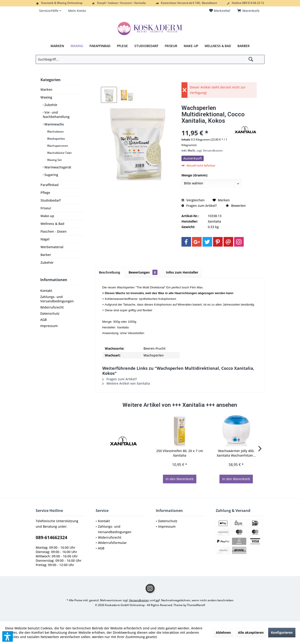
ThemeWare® (196, 605)
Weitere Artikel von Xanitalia (126, 383)
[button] (8, 636)
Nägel (45, 239)
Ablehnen (223, 632)
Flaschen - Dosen (54, 231)
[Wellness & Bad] (218, 46)
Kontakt (46, 291)
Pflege (45, 193)
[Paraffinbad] (100, 46)
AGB (43, 320)
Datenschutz (50, 313)
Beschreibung (109, 272)
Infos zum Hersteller (182, 272)
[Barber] (244, 46)
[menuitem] (249, 11)
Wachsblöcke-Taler (59, 153)
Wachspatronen (57, 146)
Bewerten (236, 206)
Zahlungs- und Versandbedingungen (57, 299)
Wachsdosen (55, 132)
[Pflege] (122, 46)
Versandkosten (139, 600)
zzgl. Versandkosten (210, 150)
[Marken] (57, 46)
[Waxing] (77, 46)
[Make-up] (191, 46)
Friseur (46, 208)
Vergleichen (193, 200)
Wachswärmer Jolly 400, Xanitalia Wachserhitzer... (236, 453)
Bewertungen (143, 272)
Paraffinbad (50, 185)
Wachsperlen (56, 139)
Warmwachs (54, 124)
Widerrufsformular (112, 543)
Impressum (49, 326)
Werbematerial (52, 247)
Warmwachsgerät (57, 167)
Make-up (47, 216)
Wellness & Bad (52, 224)
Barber (46, 255)
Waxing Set (54, 160)
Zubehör (50, 105)
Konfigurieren (282, 632)
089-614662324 (51, 538)
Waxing (46, 97)
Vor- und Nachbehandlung (56, 114)
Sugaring (51, 175)
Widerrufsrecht (52, 307)
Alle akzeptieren (251, 632)
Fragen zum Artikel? (199, 206)
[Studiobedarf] (146, 46)
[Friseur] (171, 46)
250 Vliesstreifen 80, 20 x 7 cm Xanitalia (180, 453)
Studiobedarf (51, 200)
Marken (46, 89)
